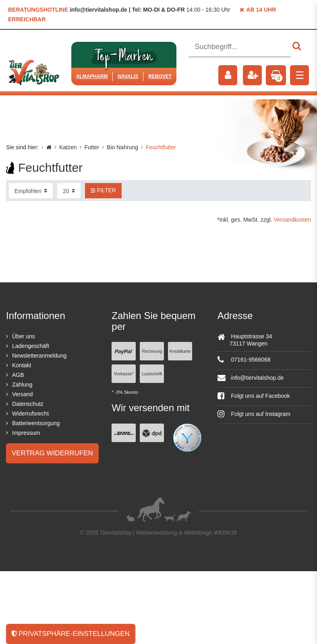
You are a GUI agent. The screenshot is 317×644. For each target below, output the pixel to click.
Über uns (24, 336)
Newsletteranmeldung (39, 356)
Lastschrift (152, 374)
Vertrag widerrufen (52, 453)
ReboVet (160, 76)
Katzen (68, 147)
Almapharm (92, 76)
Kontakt (22, 365)
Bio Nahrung (122, 147)
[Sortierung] (31, 191)
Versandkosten (292, 220)
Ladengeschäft (31, 346)
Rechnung (152, 351)
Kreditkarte (180, 351)
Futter (92, 147)
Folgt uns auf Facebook (254, 396)
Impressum (26, 433)
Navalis (128, 76)
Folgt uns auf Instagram (254, 414)
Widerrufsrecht (30, 414)
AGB (18, 375)
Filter (103, 190)
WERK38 (226, 533)
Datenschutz (28, 404)
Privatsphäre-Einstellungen (71, 634)
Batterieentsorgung (36, 423)
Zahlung (22, 385)
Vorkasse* (124, 374)
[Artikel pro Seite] (69, 191)
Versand (22, 394)
